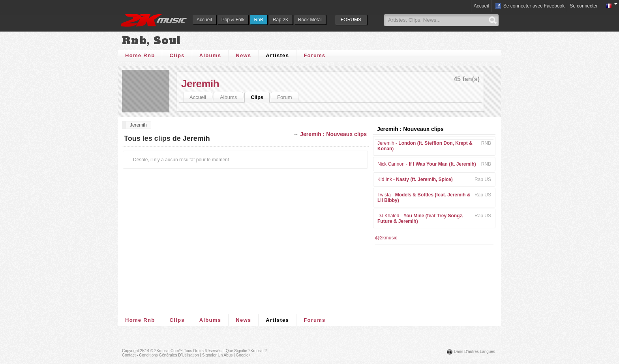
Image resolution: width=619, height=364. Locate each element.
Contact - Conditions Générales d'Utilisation (160, 355)
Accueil (204, 20)
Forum (285, 97)
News (243, 55)
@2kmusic (386, 238)
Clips (177, 55)
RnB (258, 20)
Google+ (243, 355)
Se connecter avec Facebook (530, 6)
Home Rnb (140, 55)
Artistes (277, 55)
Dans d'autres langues (475, 352)
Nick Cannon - (427, 164)
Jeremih (200, 84)
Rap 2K (281, 20)
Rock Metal (310, 20)
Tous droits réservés (203, 351)
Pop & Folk (233, 20)
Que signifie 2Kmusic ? (246, 351)
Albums (210, 55)
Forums (314, 55)
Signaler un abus (217, 355)
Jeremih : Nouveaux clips (333, 134)
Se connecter (584, 6)
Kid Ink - (415, 179)
